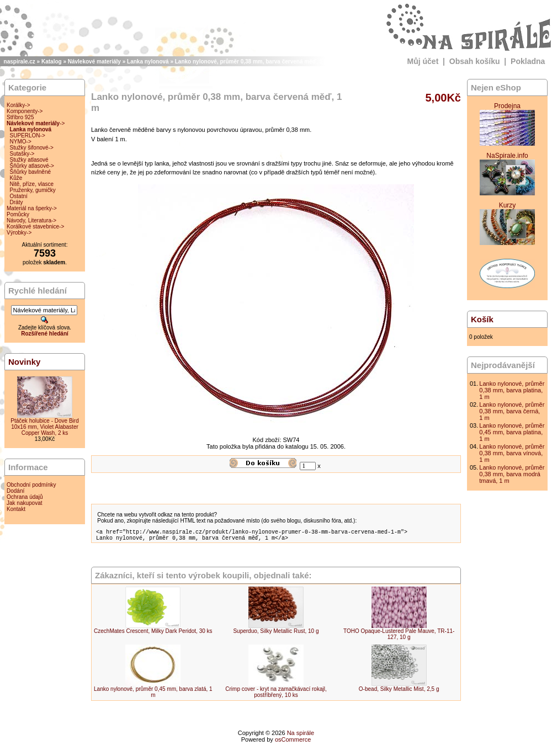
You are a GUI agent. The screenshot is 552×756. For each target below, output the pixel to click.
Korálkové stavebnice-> (35, 227)
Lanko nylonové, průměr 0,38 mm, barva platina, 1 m (512, 390)
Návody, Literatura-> (31, 220)
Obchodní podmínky (31, 485)
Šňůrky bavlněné (31, 172)
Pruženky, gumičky (33, 190)
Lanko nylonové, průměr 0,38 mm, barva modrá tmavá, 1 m (512, 474)
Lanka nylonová (148, 62)
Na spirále (301, 736)
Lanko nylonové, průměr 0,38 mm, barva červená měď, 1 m (252, 62)
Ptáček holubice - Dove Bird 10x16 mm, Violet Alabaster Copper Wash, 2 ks (44, 427)
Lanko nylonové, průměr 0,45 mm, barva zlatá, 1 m (153, 695)
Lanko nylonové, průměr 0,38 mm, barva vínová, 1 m (512, 453)
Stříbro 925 (20, 117)
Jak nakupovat (25, 503)
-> (36, 123)
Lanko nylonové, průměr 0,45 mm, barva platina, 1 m (512, 432)
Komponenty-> (25, 111)
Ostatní (19, 196)
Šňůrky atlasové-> (32, 166)
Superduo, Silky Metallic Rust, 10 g (276, 634)
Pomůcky (18, 214)
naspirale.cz (20, 62)
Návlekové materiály (94, 62)
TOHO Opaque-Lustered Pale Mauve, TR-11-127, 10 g (399, 637)
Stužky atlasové (29, 160)
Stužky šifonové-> (32, 148)
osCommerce (293, 743)
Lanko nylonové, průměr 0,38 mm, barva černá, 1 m (512, 411)
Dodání (15, 491)
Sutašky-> (22, 154)
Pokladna (528, 61)
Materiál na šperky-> (32, 208)
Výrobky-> (19, 233)
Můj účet (423, 61)
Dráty (17, 202)
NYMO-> (21, 142)
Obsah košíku (475, 61)
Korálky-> (18, 105)
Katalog (52, 62)
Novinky (24, 362)
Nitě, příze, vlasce (32, 184)
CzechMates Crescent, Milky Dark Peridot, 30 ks (153, 634)
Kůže (16, 178)
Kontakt (16, 509)
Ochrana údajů (25, 497)
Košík (482, 319)
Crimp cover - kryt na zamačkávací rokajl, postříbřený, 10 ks (276, 695)
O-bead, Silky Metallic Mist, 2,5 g (399, 692)
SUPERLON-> (28, 135)
